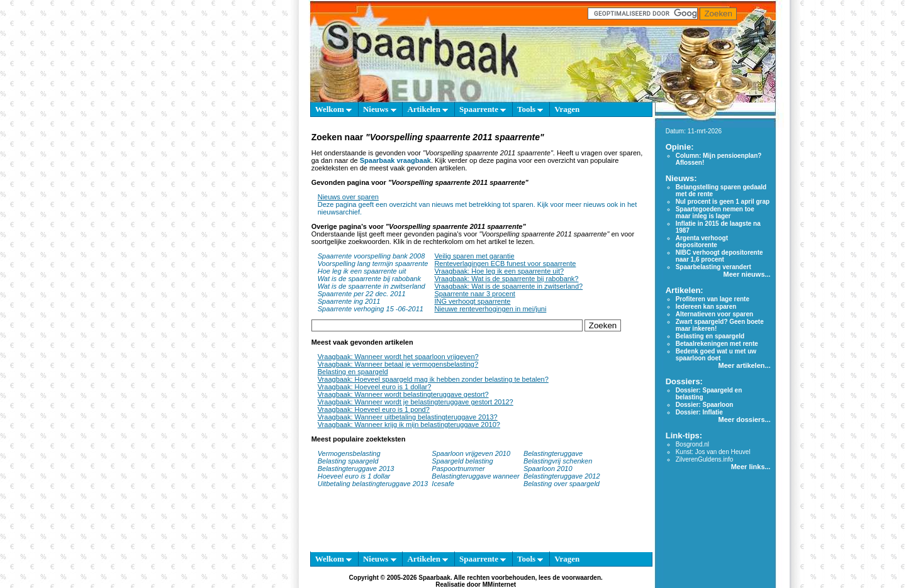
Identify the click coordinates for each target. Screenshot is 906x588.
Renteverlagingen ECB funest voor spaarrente (505, 263)
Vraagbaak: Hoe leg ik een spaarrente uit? (499, 271)
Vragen (567, 109)
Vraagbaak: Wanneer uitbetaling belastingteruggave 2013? (408, 417)
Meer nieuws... (747, 274)
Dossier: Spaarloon (705, 405)
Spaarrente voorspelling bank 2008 (372, 256)
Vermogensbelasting (349, 453)
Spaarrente (483, 109)
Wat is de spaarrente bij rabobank (369, 279)
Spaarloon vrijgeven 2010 (471, 453)
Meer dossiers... (745, 419)
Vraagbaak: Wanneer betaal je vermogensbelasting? (398, 364)
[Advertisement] (252, 302)
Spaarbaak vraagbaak (395, 160)
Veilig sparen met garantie (474, 256)
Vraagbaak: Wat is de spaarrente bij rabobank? (506, 279)
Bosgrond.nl (692, 444)
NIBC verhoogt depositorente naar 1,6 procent (719, 256)
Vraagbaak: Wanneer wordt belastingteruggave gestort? (403, 394)
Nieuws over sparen (348, 197)
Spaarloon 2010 (549, 469)
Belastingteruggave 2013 (356, 469)
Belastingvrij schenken (558, 461)
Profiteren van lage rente (713, 299)
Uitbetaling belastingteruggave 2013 (373, 484)
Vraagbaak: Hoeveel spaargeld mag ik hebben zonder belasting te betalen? (433, 379)
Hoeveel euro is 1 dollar (354, 476)
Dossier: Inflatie (699, 412)
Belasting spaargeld (348, 461)
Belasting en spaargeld (353, 372)
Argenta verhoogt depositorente (702, 241)
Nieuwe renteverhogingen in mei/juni (490, 309)
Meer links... (751, 467)
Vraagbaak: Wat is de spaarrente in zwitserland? (508, 286)
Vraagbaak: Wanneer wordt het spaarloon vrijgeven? (398, 357)
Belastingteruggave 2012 (562, 476)
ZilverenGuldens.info (705, 459)
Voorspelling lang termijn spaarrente (373, 263)
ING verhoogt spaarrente (472, 301)
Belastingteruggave (553, 453)
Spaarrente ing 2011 (349, 301)
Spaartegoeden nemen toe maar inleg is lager (715, 213)
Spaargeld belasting (462, 461)
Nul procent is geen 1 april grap (723, 202)
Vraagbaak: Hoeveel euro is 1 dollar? (375, 387)
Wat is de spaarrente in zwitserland (372, 286)
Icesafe (443, 484)
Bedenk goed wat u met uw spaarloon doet (716, 355)
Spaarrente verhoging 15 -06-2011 (371, 309)
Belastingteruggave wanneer (475, 476)
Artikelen (428, 109)
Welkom (333, 109)
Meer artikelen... (745, 365)
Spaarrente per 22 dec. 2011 (362, 294)
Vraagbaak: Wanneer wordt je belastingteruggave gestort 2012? (416, 402)
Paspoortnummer (458, 469)
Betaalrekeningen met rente (717, 344)
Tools (530, 109)
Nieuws (380, 109)
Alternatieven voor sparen (714, 314)
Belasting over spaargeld (562, 484)
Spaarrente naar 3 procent (474, 294)
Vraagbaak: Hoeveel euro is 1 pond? (374, 409)
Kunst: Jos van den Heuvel (713, 452)
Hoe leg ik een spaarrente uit (362, 271)
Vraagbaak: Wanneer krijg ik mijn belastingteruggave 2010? (409, 424)
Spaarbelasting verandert (713, 267)
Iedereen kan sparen (706, 307)
